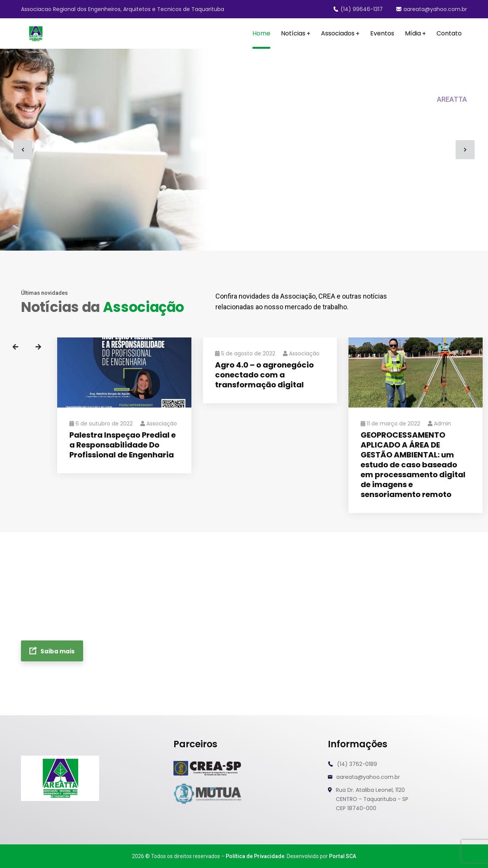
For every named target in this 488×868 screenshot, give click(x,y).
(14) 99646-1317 (358, 9)
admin (439, 424)
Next (38, 347)
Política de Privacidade (255, 856)
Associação (159, 424)
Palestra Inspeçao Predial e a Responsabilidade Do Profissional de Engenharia (123, 445)
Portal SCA (343, 856)
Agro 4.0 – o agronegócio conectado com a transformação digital (264, 375)
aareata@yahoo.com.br (432, 9)
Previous (15, 347)
